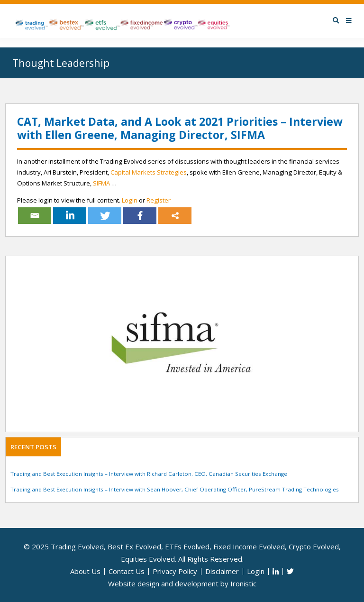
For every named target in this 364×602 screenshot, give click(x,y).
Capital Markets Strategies (149, 172)
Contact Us (127, 571)
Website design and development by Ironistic (182, 583)
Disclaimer (222, 571)
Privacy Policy (175, 571)
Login (130, 200)
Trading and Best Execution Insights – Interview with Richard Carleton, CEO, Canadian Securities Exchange (149, 474)
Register (159, 200)
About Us (85, 571)
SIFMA (101, 183)
